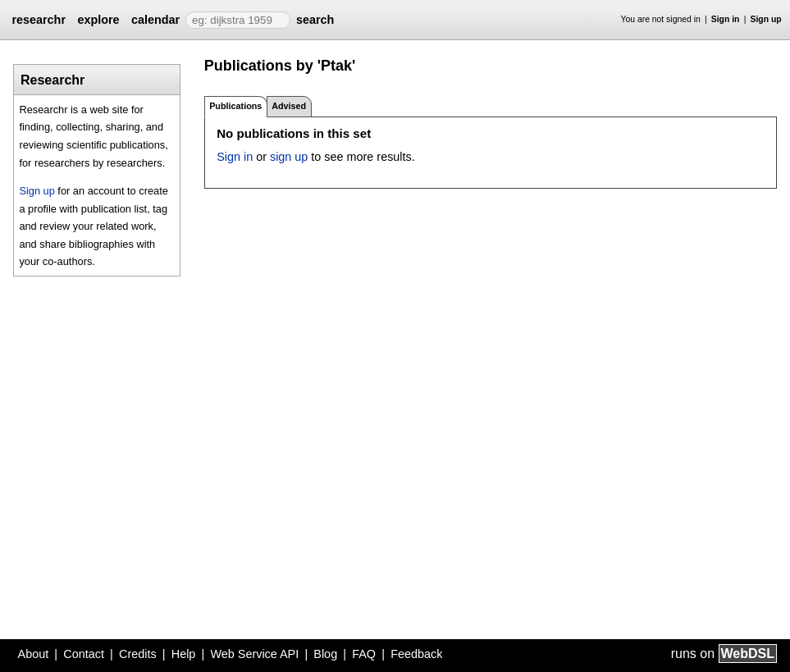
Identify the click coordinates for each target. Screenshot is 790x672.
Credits (138, 654)
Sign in (726, 19)
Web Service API (254, 654)
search (315, 20)
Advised (289, 106)
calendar (155, 20)
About (34, 654)
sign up (289, 157)
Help (184, 654)
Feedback (416, 654)
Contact (84, 654)
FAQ (364, 654)
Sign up (766, 19)
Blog (325, 654)
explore (98, 20)
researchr (39, 20)
